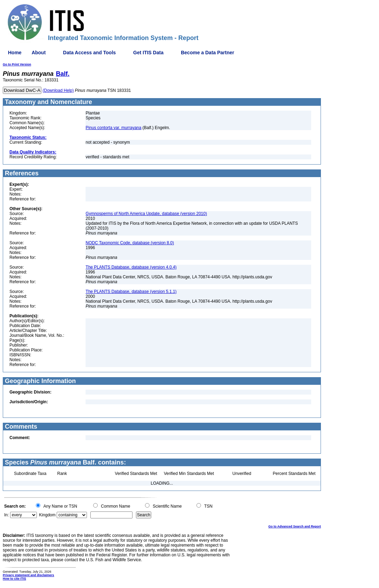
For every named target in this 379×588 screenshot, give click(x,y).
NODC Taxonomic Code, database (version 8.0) (130, 243)
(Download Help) (58, 90)
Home (15, 53)
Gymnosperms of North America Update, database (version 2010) (146, 214)
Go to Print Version (17, 64)
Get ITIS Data (148, 53)
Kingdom (47, 515)
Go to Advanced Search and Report (295, 526)
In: (6, 515)
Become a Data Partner (207, 53)
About (39, 53)
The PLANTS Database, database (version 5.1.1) (131, 292)
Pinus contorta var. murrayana (113, 128)
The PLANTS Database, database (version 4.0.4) (131, 267)
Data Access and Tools (89, 53)
